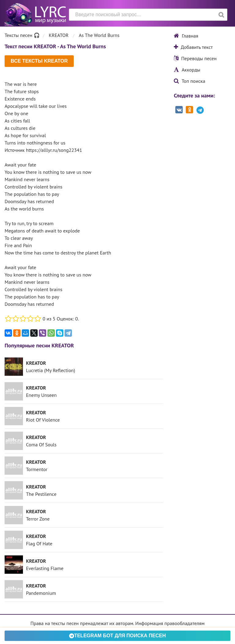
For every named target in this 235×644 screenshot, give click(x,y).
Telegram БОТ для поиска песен (117, 636)
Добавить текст (193, 47)
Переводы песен (195, 58)
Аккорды (187, 70)
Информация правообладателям (170, 623)
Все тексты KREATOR (39, 61)
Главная (186, 36)
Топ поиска (190, 81)
